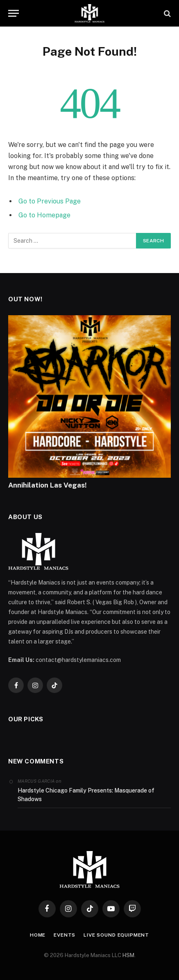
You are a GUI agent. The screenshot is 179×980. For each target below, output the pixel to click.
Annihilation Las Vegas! (48, 485)
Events (65, 935)
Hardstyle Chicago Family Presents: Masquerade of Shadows (86, 795)
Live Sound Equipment (116, 935)
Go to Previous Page (50, 201)
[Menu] (14, 13)
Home (38, 935)
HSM (128, 955)
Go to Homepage (44, 215)
